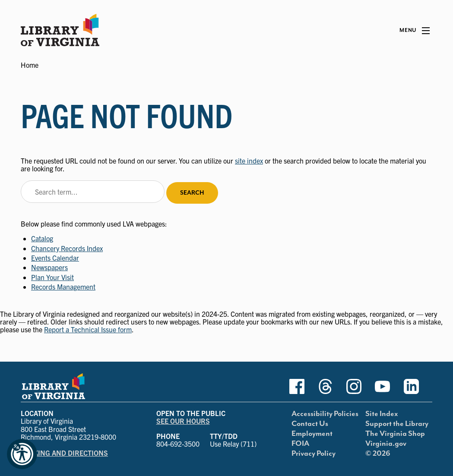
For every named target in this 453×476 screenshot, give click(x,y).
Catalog (42, 238)
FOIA (300, 444)
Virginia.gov (386, 444)
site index (249, 161)
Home (30, 65)
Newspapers (49, 267)
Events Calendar (55, 258)
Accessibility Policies (325, 414)
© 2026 (378, 454)
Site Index (382, 414)
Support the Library (397, 424)
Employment (312, 434)
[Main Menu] (415, 31)
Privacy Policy (314, 454)
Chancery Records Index (67, 248)
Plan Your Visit (52, 277)
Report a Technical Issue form (88, 329)
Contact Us (310, 424)
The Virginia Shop (395, 434)
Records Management (63, 287)
